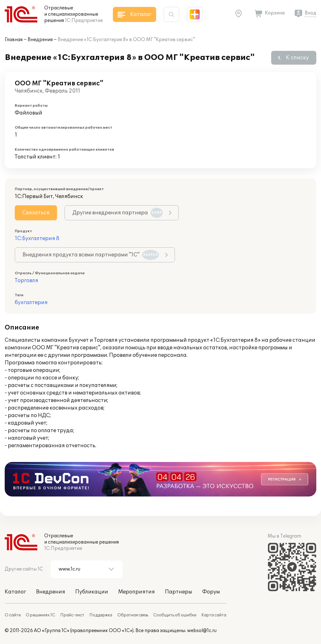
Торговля (26, 281)
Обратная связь (133, 615)
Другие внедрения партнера (118, 213)
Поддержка (101, 615)
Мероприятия (137, 592)
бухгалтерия (31, 303)
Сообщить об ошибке (175, 615)
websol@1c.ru (202, 631)
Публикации (92, 592)
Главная (14, 40)
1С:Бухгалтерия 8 (37, 239)
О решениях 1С (40, 615)
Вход (310, 13)
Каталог (15, 592)
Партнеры (179, 592)
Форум (211, 592)
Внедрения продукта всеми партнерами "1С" (91, 255)
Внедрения (40, 40)
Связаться (36, 213)
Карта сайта (214, 615)
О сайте (13, 615)
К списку (297, 58)
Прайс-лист (72, 615)
